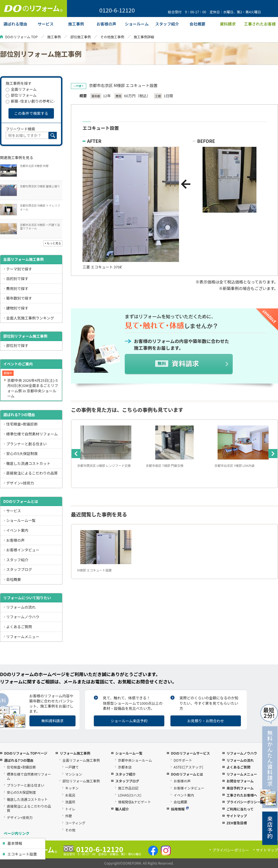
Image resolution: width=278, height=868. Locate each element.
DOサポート (183, 760)
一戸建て (72, 767)
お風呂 (70, 795)
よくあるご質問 (19, 627)
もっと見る (54, 243)
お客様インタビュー (23, 550)
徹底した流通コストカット (28, 463)
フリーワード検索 (20, 129)
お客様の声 (15, 540)
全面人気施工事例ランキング (30, 318)
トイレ (70, 809)
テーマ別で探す (19, 269)
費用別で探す (17, 288)
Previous (76, 454)
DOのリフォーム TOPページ (26, 753)
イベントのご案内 (18, 364)
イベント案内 (17, 530)
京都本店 (125, 767)
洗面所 (70, 802)
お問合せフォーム (240, 781)
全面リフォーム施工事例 (23, 259)
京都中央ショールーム (135, 760)
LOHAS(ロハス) (130, 795)
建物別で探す (17, 308)
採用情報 (180, 809)
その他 (70, 830)
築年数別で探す (19, 298)
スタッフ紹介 (17, 560)
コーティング (75, 823)
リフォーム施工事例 (75, 753)
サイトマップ (237, 816)
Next (273, 454)
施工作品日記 (128, 788)
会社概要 (14, 579)
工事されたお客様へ (242, 795)
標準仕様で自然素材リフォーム (32, 434)
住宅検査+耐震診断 (22, 424)
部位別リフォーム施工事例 (25, 336)
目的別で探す (17, 279)
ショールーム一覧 (21, 520)
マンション (74, 774)
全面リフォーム (21, 89)
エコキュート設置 (22, 854)
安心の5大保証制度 (22, 453)
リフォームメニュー (23, 637)
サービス (14, 511)
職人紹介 (122, 809)
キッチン (72, 788)
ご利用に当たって (240, 809)
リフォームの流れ (21, 607)
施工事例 (54, 37)
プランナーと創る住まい (27, 444)
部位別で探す (17, 345)
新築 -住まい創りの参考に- (30, 101)
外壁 (69, 816)
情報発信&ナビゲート (134, 802)
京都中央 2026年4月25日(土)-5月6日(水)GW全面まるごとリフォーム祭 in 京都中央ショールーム (32, 388)
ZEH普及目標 (237, 823)
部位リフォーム (21, 95)
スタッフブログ (19, 569)
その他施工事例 (112, 37)
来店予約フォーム (240, 788)
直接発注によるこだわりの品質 (32, 473)
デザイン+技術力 (20, 483)
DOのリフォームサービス (190, 753)
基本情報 (15, 843)
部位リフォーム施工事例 (81, 781)
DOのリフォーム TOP (21, 37)
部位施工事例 (81, 37)
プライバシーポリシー (243, 802)
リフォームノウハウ (23, 617)
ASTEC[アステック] (188, 767)
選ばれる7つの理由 (19, 415)
